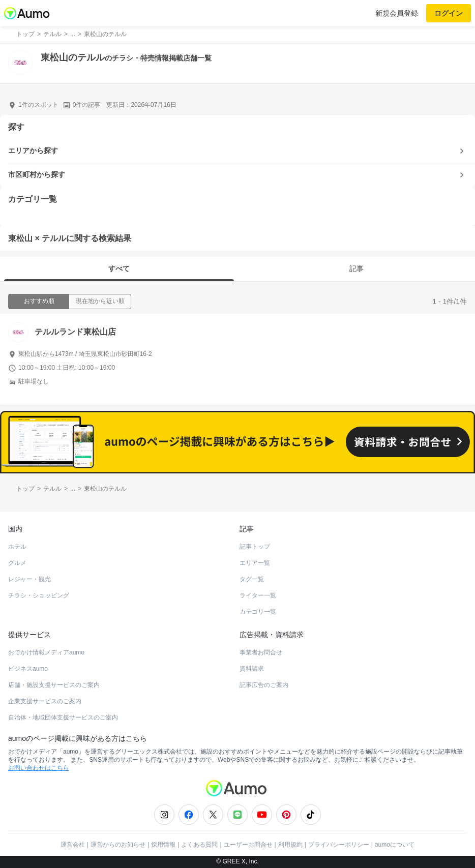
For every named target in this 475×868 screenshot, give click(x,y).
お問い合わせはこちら (39, 768)
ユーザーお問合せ (248, 845)
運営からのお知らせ (118, 845)
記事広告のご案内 (264, 685)
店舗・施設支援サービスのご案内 (54, 685)
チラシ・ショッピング (39, 595)
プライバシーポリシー (339, 845)
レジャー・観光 (29, 579)
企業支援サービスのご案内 (45, 701)
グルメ (17, 563)
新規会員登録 (397, 13)
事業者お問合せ (261, 652)
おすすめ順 (39, 301)
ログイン (449, 13)
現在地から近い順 (100, 301)
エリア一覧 (255, 563)
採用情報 (163, 845)
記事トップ (255, 547)
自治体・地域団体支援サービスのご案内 (63, 717)
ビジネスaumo (28, 669)
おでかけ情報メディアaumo (46, 652)
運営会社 (73, 845)
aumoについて (395, 845)
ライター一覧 (258, 595)
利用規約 (290, 845)
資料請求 (252, 669)
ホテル (17, 547)
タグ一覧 (252, 579)
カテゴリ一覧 (258, 612)
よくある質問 (199, 845)
